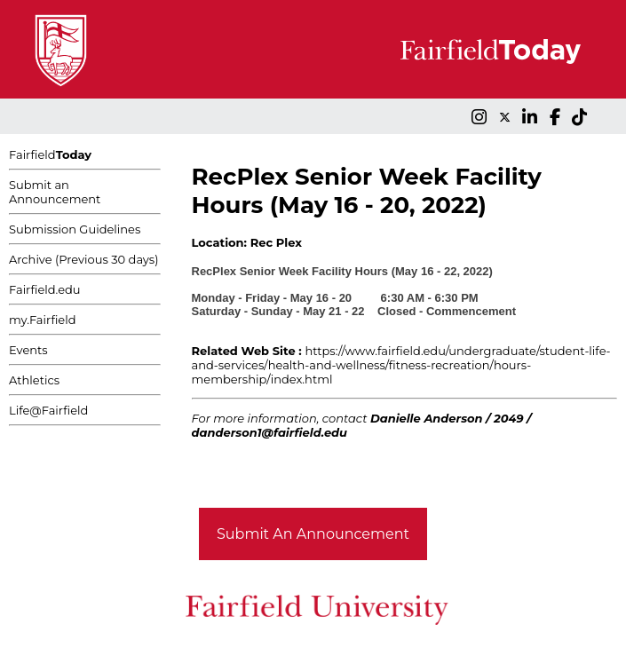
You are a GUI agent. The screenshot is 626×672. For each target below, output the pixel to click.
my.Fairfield (43, 320)
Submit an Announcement (55, 192)
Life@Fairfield (48, 410)
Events (28, 350)
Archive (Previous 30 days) (83, 259)
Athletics (34, 380)
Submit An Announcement (313, 534)
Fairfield (50, 154)
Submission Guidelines (75, 229)
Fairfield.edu (45, 289)
